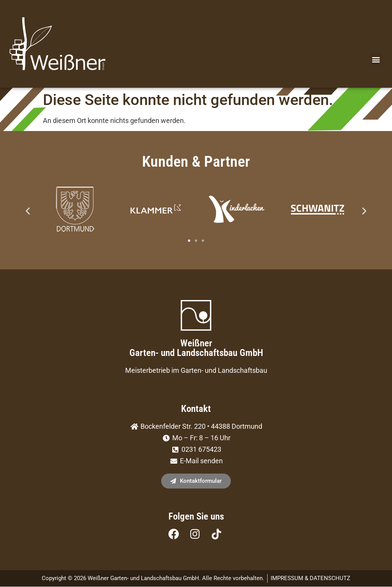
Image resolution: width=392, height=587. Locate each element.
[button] (376, 60)
